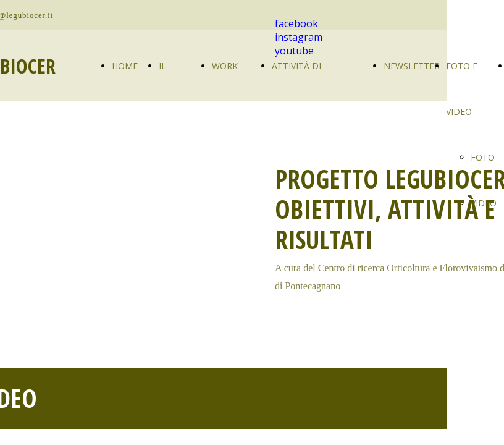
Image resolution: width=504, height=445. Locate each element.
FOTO (483, 157)
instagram (299, 37)
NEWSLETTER (412, 66)
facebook (296, 23)
